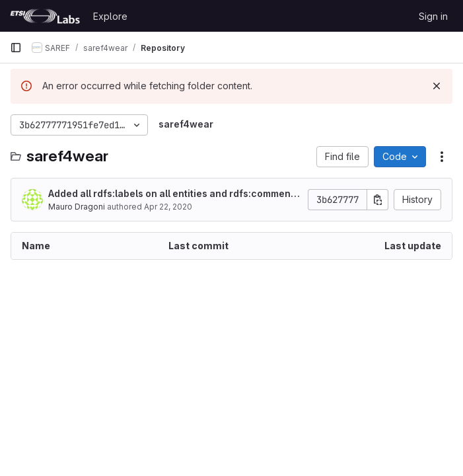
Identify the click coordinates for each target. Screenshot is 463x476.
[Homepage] (45, 16)
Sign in (433, 16)
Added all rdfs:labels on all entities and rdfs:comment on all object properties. (171, 194)
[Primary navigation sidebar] (16, 48)
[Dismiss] (437, 86)
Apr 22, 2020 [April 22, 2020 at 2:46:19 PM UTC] (168, 207)
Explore (110, 16)
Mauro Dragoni (77, 207)
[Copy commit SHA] (378, 200)
